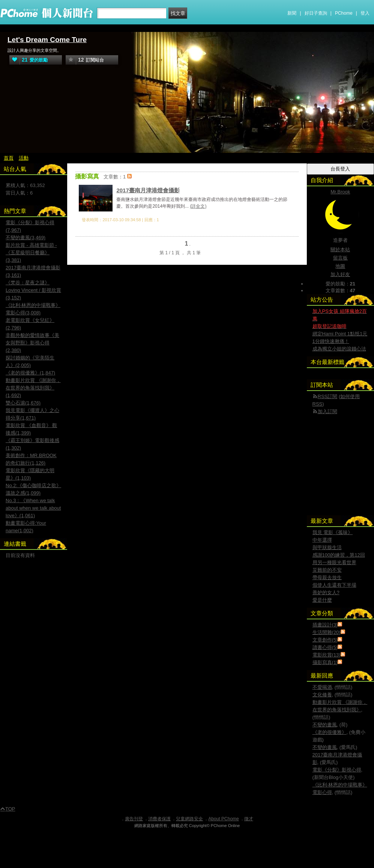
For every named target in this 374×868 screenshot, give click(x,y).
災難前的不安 (327, 570)
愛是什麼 (322, 600)
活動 (24, 158)
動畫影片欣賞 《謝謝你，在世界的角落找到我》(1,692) (33, 388)
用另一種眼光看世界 (334, 562)
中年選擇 (322, 540)
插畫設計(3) (325, 625)
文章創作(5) (325, 640)
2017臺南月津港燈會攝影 (148, 190)
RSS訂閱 (328, 396)
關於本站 (340, 250)
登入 (365, 13)
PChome (344, 13)
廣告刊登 (134, 819)
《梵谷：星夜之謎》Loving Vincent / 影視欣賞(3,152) (33, 290)
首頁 (9, 158)
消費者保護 (159, 819)
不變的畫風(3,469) (26, 238)
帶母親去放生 (327, 577)
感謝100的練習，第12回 (339, 555)
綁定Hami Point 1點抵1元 (340, 334)
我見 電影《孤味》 (333, 532)
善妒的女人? (326, 593)
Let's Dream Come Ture (47, 40)
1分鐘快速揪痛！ (331, 341)
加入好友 (340, 274)
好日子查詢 (316, 13)
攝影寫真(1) (325, 662)
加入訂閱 (327, 411)
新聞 (292, 13)
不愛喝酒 (322, 687)
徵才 (249, 819)
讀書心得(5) (325, 647)
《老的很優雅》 (330, 732)
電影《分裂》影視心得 (337, 770)
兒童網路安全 (189, 819)
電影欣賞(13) (327, 655)
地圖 (340, 266)
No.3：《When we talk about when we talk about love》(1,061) (33, 508)
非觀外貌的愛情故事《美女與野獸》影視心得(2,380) (32, 343)
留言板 (340, 258)
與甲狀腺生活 (327, 547)
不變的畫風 (325, 725)
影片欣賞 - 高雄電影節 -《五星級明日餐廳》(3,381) (31, 253)
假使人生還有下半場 (334, 585)
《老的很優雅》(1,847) (30, 373)
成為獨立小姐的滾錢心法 (339, 349)
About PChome (223, 819)
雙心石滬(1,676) (23, 403)
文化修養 (322, 695)
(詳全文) (198, 206)
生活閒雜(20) (327, 632)
